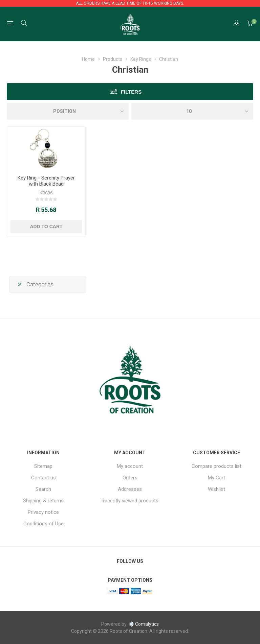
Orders (130, 478)
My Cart (216, 478)
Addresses (130, 489)
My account (130, 466)
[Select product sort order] (68, 111)
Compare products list (216, 466)
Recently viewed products (130, 501)
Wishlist (216, 489)
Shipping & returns (43, 501)
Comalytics (144, 624)
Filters (131, 92)
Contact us (44, 478)
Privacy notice (43, 512)
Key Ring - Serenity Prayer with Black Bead (46, 181)
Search (43, 489)
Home (88, 59)
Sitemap (43, 466)
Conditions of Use (44, 524)
